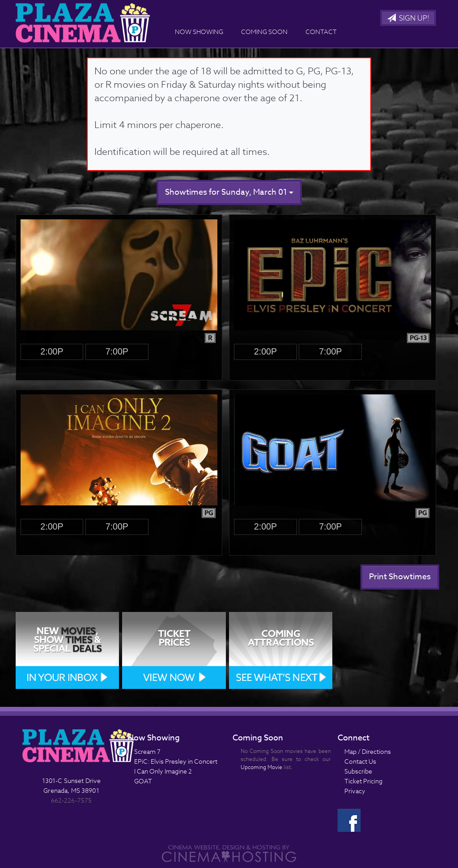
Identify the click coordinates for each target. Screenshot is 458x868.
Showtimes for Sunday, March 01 (229, 192)
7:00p (117, 351)
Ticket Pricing (363, 781)
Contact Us (360, 761)
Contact (321, 32)
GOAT (143, 781)
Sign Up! (408, 18)
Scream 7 (147, 751)
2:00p (52, 351)
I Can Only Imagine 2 (163, 771)
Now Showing (199, 32)
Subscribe (358, 771)
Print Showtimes (400, 577)
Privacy (355, 791)
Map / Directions (368, 751)
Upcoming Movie (261, 767)
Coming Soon (264, 32)
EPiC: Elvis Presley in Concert (176, 761)
